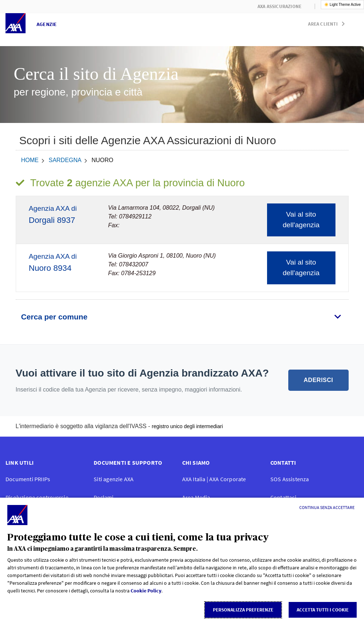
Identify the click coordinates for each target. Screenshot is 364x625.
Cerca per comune (54, 317)
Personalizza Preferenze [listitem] (243, 610)
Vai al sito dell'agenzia (301, 220)
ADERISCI (318, 380)
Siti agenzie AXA (114, 479)
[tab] (182, 317)
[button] (328, 22)
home (30, 160)
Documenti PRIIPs (28, 479)
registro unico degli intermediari (187, 426)
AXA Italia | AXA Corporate (214, 479)
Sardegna (65, 160)
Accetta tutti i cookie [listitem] (323, 610)
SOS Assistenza (290, 479)
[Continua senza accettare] (327, 508)
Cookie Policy (146, 591)
